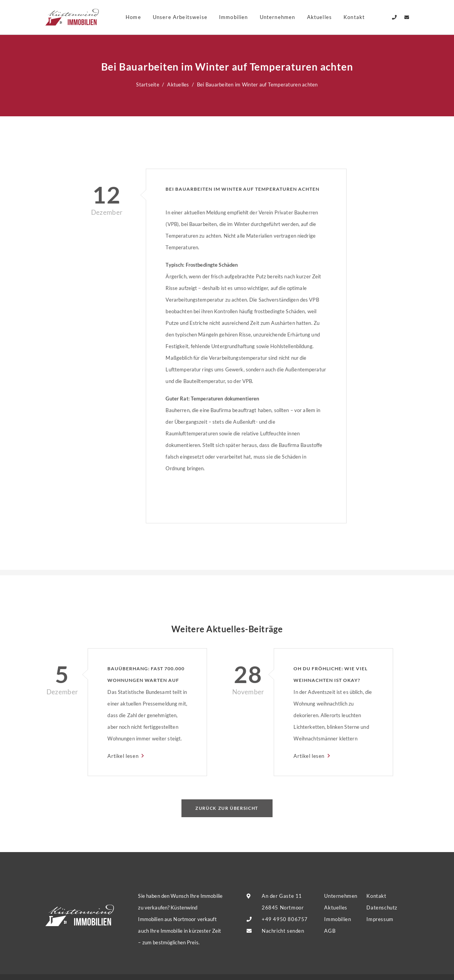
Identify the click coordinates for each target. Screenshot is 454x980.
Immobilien (234, 17)
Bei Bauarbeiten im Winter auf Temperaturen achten (242, 189)
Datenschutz (382, 908)
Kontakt (376, 896)
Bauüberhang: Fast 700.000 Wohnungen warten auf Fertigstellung (146, 676)
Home (133, 17)
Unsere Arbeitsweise (180, 17)
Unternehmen (278, 17)
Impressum (380, 919)
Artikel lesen (123, 756)
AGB (330, 931)
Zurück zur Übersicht (227, 808)
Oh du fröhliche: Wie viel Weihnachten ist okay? (330, 674)
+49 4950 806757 (285, 919)
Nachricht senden (283, 931)
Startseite (148, 85)
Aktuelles (320, 17)
